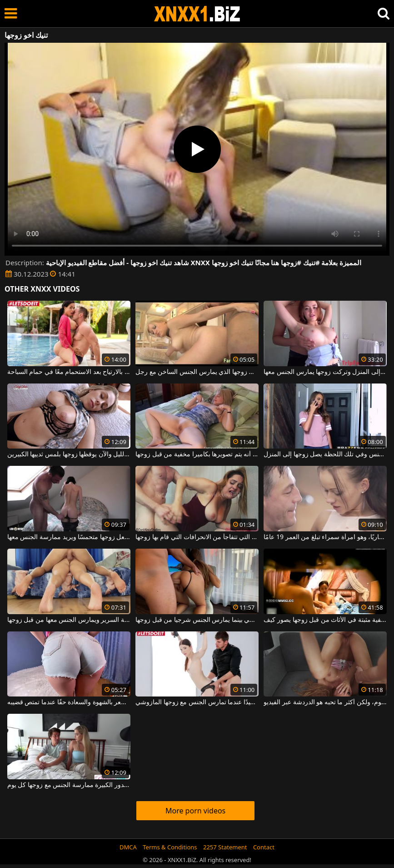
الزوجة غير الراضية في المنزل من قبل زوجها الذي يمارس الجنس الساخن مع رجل (197, 372)
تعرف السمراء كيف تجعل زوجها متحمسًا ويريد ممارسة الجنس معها (69, 537)
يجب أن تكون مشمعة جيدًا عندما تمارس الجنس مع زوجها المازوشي (197, 702)
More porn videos (195, 811)
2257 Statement (225, 847)
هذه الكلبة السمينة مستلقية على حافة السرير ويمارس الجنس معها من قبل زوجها (69, 620)
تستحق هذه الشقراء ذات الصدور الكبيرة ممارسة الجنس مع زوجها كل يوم (69, 785)
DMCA (128, 847)
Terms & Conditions (170, 847)
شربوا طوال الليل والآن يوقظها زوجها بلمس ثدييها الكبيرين (69, 454)
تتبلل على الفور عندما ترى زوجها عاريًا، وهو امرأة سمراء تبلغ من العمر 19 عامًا (325, 537)
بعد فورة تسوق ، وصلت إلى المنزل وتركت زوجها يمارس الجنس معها (325, 372)
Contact (264, 847)
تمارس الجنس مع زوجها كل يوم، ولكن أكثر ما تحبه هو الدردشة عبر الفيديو (325, 702)
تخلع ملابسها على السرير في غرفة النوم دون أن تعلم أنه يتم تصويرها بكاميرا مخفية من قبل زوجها (197, 454)
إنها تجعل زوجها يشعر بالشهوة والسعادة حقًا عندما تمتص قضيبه (69, 702)
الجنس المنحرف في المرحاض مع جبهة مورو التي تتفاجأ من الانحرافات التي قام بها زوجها (197, 537)
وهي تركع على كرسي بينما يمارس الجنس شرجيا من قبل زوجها (197, 620)
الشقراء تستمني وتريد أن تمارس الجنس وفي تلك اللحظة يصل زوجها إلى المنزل (325, 454)
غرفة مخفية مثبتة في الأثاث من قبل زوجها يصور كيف (325, 620)
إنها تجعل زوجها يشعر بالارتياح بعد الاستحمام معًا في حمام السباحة (69, 372)
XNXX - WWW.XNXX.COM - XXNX (197, 14)
